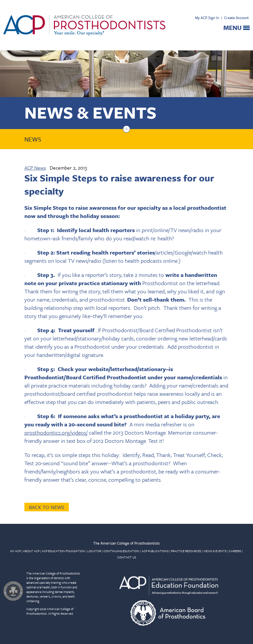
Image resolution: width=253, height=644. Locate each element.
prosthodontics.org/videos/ (56, 432)
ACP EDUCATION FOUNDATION (63, 551)
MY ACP (15, 551)
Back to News (47, 507)
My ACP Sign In (207, 18)
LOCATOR (94, 551)
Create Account (236, 18)
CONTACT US (127, 557)
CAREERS (235, 551)
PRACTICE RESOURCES (186, 551)
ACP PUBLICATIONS (155, 551)
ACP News (35, 168)
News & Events (90, 112)
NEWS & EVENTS (215, 551)
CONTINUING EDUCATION (121, 551)
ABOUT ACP (31, 551)
